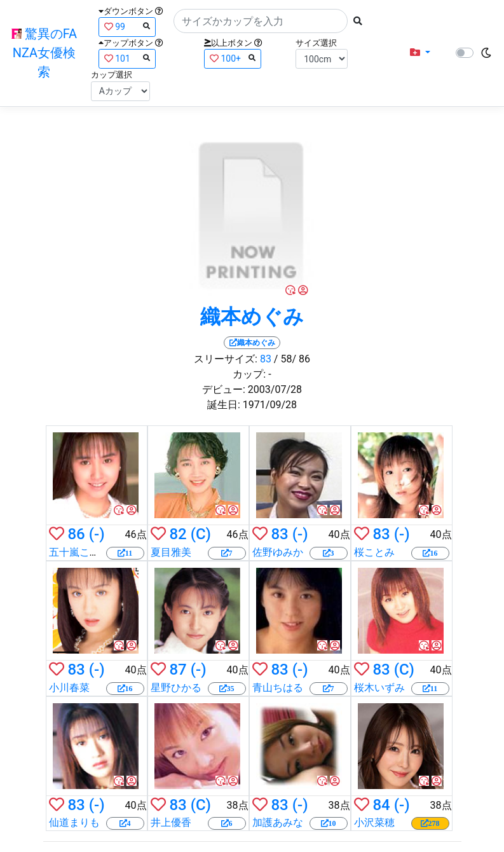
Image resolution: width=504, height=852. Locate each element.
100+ (233, 58)
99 (127, 26)
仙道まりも (74, 822)
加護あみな (278, 822)
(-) (97, 534)
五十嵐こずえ (79, 552)
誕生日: (224, 405)
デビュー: (224, 389)
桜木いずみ (379, 688)
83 (266, 359)
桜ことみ (374, 552)
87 (178, 670)
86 (76, 534)
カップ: (249, 374)
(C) (201, 534)
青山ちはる (278, 688)
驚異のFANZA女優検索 (44, 53)
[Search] (261, 21)
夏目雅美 (171, 552)
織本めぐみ (252, 317)
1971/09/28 (270, 405)
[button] (420, 53)
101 (127, 58)
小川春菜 (69, 688)
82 (178, 534)
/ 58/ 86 (292, 359)
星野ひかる (176, 688)
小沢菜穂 (374, 822)
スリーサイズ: (226, 359)
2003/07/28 (275, 389)
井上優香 (171, 822)
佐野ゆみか (278, 552)
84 (381, 805)
